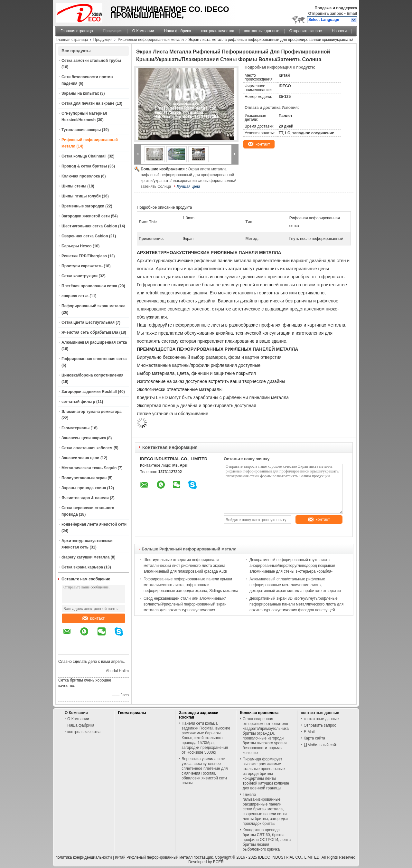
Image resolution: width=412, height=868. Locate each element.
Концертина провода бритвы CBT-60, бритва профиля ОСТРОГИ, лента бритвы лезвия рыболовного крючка (267, 840)
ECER (218, 862)
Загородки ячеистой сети (86, 216)
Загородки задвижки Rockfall (89, 392)
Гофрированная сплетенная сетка (94, 359)
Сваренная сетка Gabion (85, 236)
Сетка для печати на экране (88, 103)
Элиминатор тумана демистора (92, 412)
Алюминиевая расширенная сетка (94, 342)
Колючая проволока (81, 176)
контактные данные (262, 31)
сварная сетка (75, 296)
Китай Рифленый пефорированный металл (154, 857)
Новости (339, 31)
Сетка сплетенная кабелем (87, 448)
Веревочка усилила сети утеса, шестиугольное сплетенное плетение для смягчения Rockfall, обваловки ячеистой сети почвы (205, 771)
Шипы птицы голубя (81, 196)
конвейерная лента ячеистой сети (94, 524)
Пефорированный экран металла (94, 306)
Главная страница (77, 31)
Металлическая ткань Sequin (89, 468)
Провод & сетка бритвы (84, 166)
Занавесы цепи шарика (84, 438)
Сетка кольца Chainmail (84, 156)
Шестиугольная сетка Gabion (89, 226)
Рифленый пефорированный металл (151, 40)
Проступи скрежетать (82, 266)
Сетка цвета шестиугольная (88, 322)
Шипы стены (74, 186)
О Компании (143, 31)
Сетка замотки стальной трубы (91, 61)
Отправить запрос (326, 14)
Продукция (113, 31)
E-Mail (309, 732)
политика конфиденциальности (84, 857)
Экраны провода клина (84, 488)
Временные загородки (83, 206)
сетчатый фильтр (78, 402)
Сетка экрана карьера (82, 567)
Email (352, 14)
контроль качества (218, 31)
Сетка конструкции (80, 276)
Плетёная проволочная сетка (89, 286)
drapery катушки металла (85, 557)
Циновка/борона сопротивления (93, 375)
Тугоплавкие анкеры (81, 130)
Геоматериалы (75, 428)
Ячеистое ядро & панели (85, 498)
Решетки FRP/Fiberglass (84, 256)
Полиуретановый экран (84, 478)
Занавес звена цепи (80, 458)
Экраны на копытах (80, 93)
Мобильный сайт (321, 745)
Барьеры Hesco (77, 246)
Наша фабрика (178, 31)
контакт (94, 618)
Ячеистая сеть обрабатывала (90, 332)
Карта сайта (314, 738)
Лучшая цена (188, 186)
